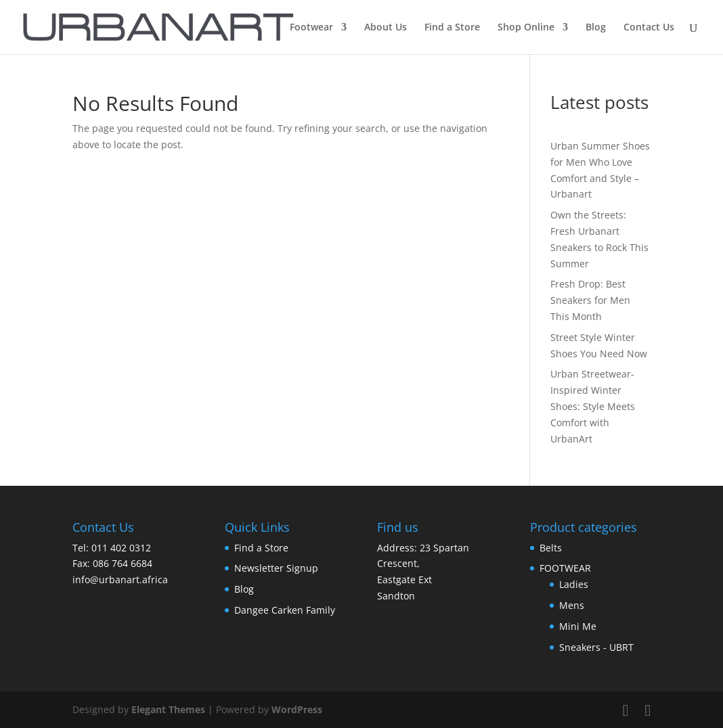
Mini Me (578, 626)
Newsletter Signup (276, 568)
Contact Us (649, 28)
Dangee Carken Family (285, 610)
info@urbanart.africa (120, 579)
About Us (386, 28)
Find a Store (452, 28)
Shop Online (526, 28)
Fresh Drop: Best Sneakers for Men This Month (590, 300)
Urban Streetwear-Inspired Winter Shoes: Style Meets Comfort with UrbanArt (593, 406)
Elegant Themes (168, 709)
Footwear (311, 28)
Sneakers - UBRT (596, 647)
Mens (572, 605)
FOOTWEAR (565, 568)
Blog (596, 28)
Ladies (574, 584)
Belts (551, 548)
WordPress (297, 709)
